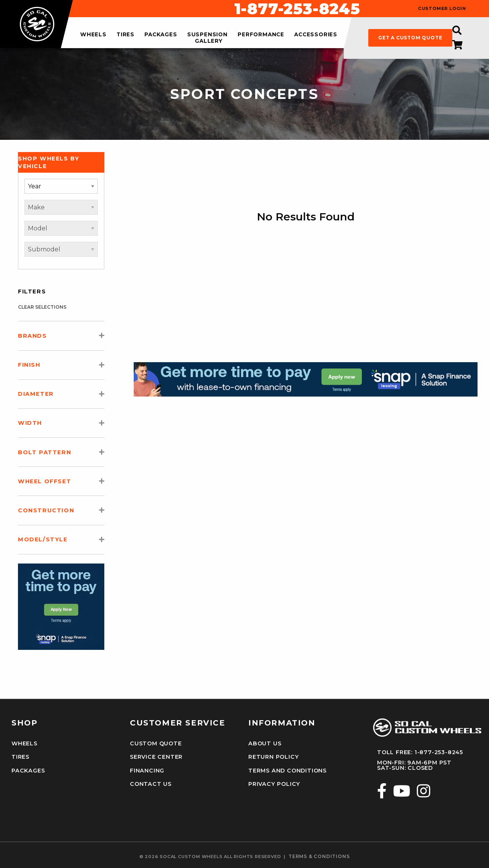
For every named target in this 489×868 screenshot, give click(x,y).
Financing (147, 771)
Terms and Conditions (287, 771)
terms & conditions (319, 857)
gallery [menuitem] (209, 41)
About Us (265, 743)
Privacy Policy (274, 784)
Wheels (24, 743)
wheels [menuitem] (93, 35)
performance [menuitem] (261, 35)
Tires (20, 757)
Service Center (156, 757)
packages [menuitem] (161, 35)
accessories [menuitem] (316, 35)
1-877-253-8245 (297, 9)
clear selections (42, 307)
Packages (28, 771)
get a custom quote (410, 38)
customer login (442, 9)
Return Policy (274, 757)
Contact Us (151, 784)
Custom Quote (156, 743)
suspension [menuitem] (207, 35)
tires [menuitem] (125, 35)
